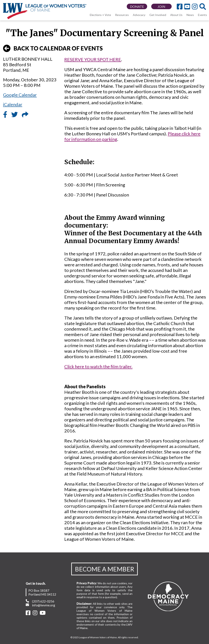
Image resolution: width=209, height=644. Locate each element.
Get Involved (158, 15)
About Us (176, 15)
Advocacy (139, 15)
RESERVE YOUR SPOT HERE (93, 59)
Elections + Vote (100, 15)
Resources (122, 15)
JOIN (161, 6)
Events (202, 15)
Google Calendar (20, 95)
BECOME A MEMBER (104, 569)
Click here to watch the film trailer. (98, 366)
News (190, 15)
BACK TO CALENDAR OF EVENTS (53, 48)
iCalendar (13, 104)
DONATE (137, 6)
